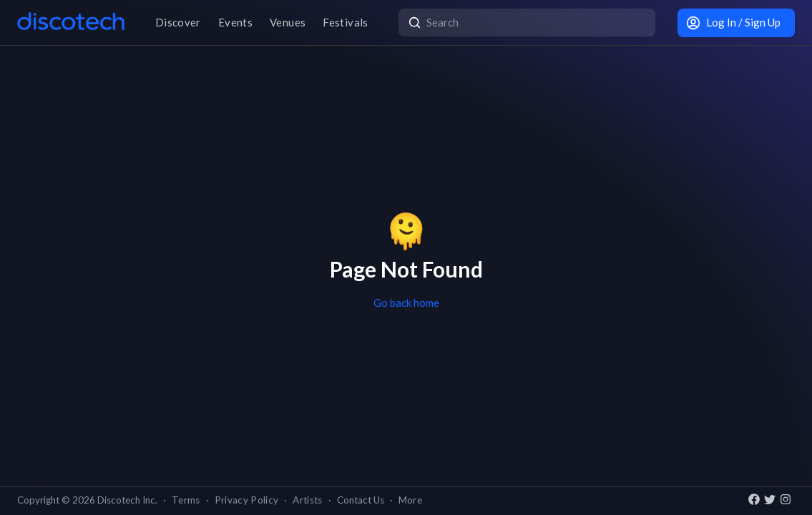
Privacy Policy (247, 500)
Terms (186, 500)
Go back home (406, 303)
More (410, 500)
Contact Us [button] (361, 500)
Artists (307, 500)
